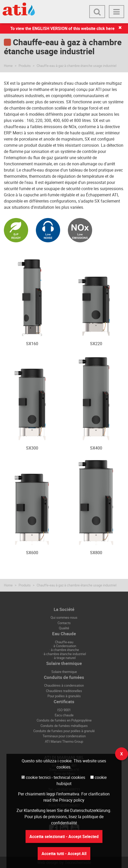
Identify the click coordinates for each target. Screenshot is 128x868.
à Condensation (65, 646)
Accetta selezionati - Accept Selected (64, 836)
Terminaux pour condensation (64, 736)
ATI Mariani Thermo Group (64, 741)
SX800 (96, 553)
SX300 (32, 448)
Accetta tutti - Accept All (64, 854)
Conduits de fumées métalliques (64, 726)
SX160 (32, 344)
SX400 (96, 448)
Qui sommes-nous (64, 617)
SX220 (96, 344)
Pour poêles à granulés (64, 696)
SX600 (32, 553)
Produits (25, 66)
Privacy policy (72, 800)
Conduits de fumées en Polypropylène (64, 720)
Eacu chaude (64, 715)
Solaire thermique (64, 672)
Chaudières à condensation (64, 685)
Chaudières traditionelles (64, 691)
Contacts (64, 623)
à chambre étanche (65, 650)
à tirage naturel (65, 658)
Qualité (64, 628)
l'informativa (68, 794)
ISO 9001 (64, 710)
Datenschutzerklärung (90, 810)
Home (8, 66)
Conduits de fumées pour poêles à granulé (64, 731)
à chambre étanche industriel (65, 654)
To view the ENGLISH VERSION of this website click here (62, 28)
